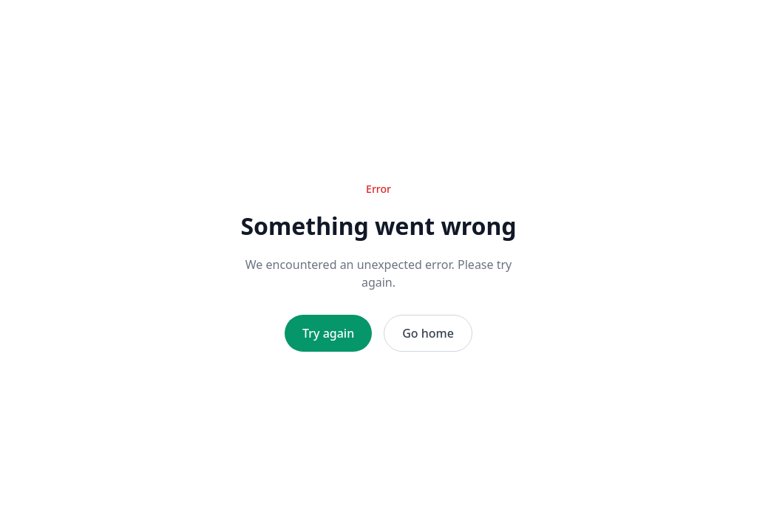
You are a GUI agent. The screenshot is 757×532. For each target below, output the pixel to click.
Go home (428, 333)
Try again (328, 333)
